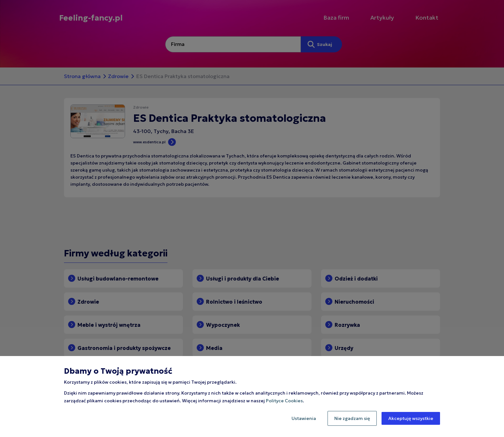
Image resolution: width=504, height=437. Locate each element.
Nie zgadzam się (352, 418)
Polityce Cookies (284, 401)
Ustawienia (304, 418)
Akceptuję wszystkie (411, 418)
